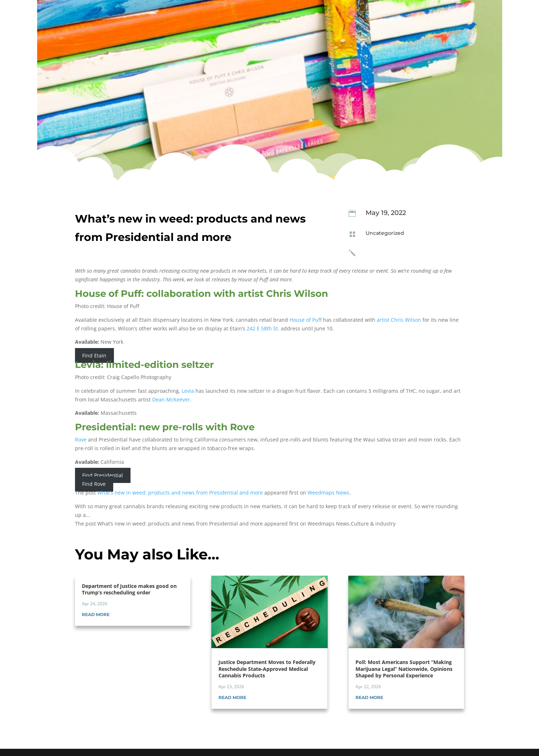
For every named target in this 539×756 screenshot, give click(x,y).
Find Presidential (103, 476)
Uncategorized (385, 233)
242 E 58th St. (263, 328)
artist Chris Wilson (399, 320)
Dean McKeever (171, 399)
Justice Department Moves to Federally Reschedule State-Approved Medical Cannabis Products (267, 669)
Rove (81, 439)
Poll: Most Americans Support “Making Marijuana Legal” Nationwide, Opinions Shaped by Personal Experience (404, 669)
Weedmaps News (328, 493)
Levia (188, 391)
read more (96, 614)
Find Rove (94, 484)
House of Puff (306, 320)
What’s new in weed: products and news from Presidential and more (180, 493)
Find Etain (94, 355)
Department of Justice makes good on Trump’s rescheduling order (129, 589)
